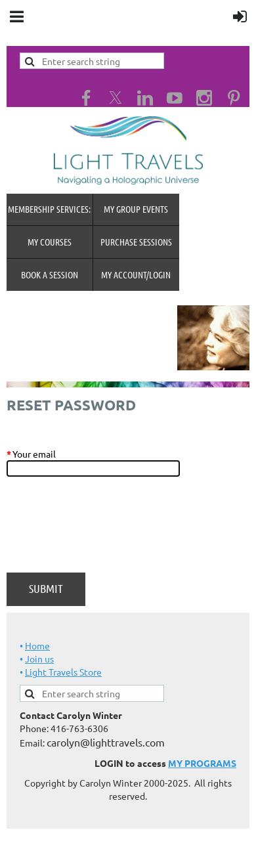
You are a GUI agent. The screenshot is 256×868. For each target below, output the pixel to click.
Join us (39, 659)
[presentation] (106, 531)
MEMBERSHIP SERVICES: (49, 209)
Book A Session (50, 274)
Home (37, 645)
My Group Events (136, 209)
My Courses (50, 242)
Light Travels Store (63, 672)
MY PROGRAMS (202, 763)
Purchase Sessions (136, 242)
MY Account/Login (136, 274)
